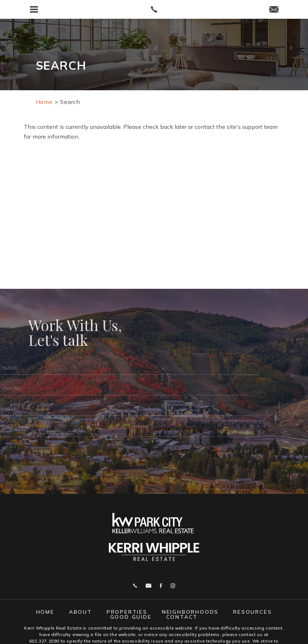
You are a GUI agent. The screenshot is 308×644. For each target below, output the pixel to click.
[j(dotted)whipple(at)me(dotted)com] (274, 10)
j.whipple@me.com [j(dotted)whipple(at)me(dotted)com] (148, 586)
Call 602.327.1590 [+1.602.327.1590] (135, 586)
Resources (253, 612)
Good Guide (131, 617)
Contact (182, 617)
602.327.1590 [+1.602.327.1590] (44, 641)
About (81, 612)
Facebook (161, 586)
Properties (127, 612)
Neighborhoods (190, 612)
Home (45, 612)
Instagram (173, 586)
